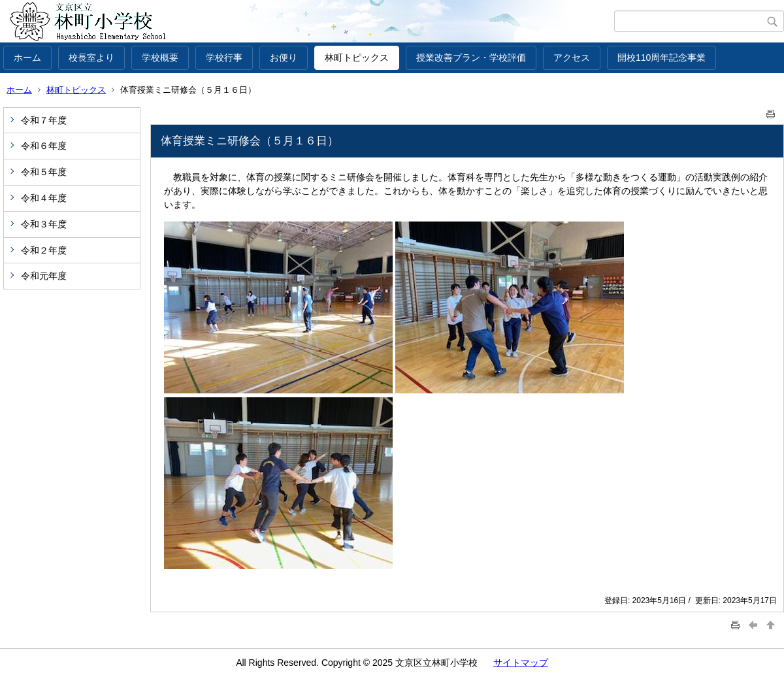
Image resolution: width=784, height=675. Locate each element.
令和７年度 (44, 120)
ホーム (27, 58)
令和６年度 (44, 146)
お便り (284, 58)
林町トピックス (357, 58)
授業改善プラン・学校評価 (471, 58)
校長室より (91, 58)
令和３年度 (44, 224)
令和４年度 (44, 198)
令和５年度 (44, 172)
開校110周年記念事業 (661, 58)
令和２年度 (44, 250)
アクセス (572, 58)
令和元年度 (44, 276)
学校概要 (160, 58)
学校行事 (224, 58)
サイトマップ (521, 663)
